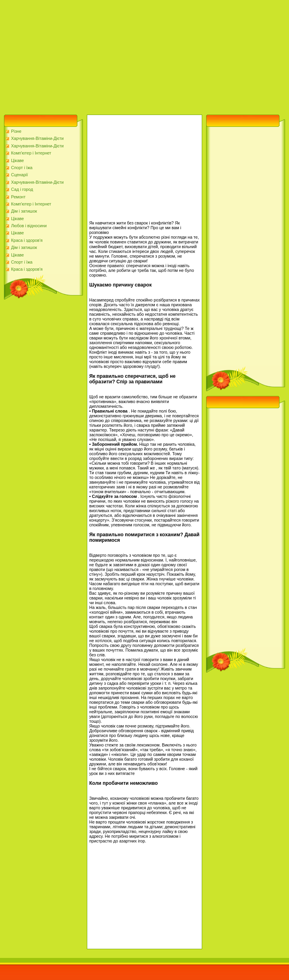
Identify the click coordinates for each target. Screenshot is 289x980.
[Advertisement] (100, 55)
